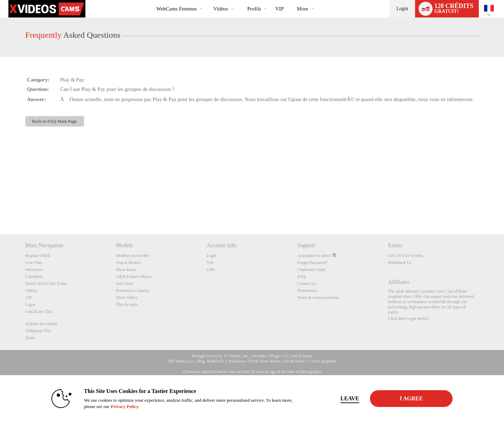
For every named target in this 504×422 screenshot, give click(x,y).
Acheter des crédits (41, 324)
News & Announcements (318, 298)
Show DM (0, 208)
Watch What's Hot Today (46, 284)
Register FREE (38, 256)
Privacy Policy (125, 406)
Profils (254, 9)
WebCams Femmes (176, 9)
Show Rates (126, 270)
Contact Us (307, 284)
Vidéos (221, 9)
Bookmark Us (400, 263)
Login (402, 9)
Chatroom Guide (311, 270)
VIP (279, 9)
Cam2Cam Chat (39, 312)
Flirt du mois (127, 305)
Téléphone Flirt (38, 331)
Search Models (128, 263)
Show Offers (127, 298)
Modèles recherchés (133, 256)
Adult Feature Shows (134, 277)
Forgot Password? (313, 263)
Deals (30, 338)
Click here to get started (408, 319)
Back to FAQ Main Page (55, 121)
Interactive (34, 270)
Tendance (207, 0)
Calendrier (34, 277)
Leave (350, 398)
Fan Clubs (124, 284)
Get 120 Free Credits (406, 256)
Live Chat (34, 263)
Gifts (211, 270)
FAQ (302, 277)
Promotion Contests (132, 291)
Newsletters (307, 291)
